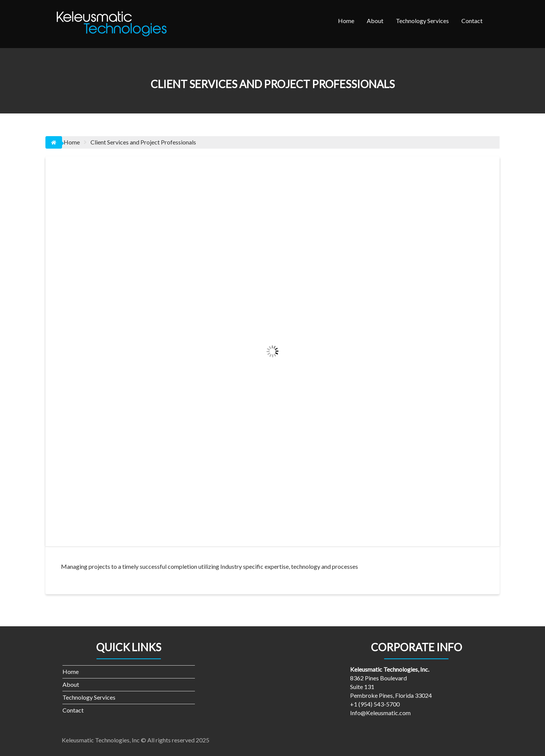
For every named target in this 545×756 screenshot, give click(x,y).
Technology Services (422, 21)
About (375, 21)
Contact (472, 21)
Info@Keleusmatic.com (380, 713)
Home (346, 21)
